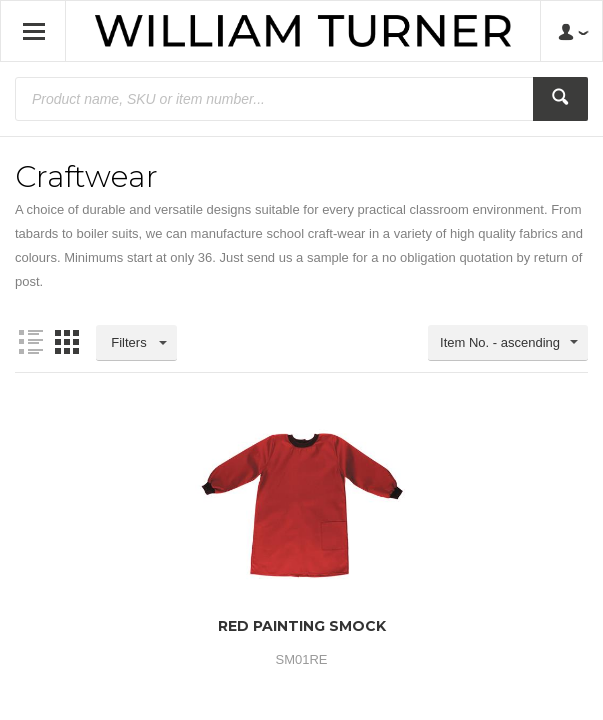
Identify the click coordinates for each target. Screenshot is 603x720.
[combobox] (508, 343)
